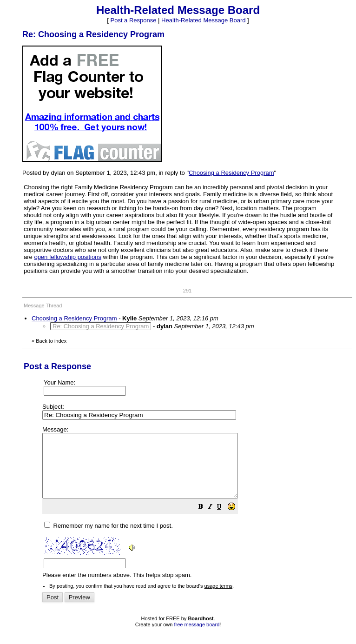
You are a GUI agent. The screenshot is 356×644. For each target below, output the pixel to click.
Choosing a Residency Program (231, 173)
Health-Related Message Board (203, 20)
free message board (197, 637)
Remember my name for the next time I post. (109, 538)
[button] (224, 521)
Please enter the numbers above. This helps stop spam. (195, 509)
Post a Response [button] (133, 20)
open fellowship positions (68, 257)
